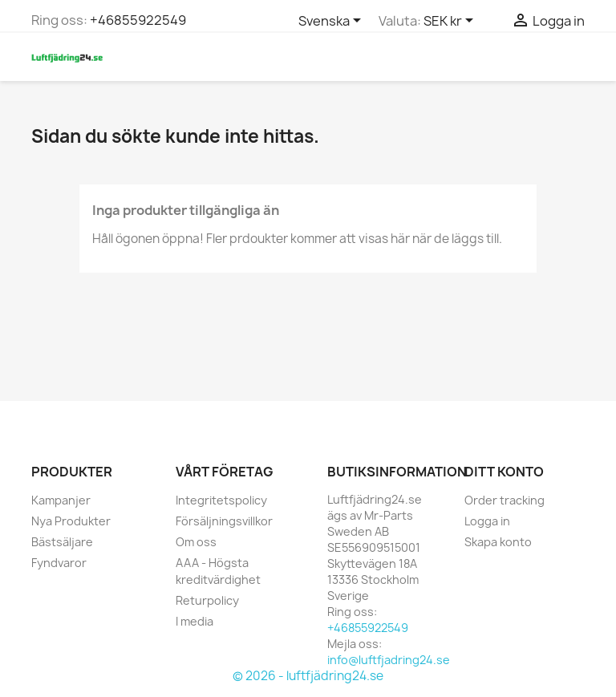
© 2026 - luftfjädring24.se (308, 676)
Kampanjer (61, 500)
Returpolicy (207, 600)
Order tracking (505, 500)
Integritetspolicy (221, 500)
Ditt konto (504, 472)
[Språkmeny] (332, 22)
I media (195, 621)
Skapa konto (498, 542)
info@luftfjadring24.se (389, 660)
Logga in (487, 521)
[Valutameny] (451, 22)
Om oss (196, 542)
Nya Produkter (71, 521)
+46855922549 (138, 20)
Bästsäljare (62, 542)
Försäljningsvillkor (224, 521)
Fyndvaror (59, 563)
